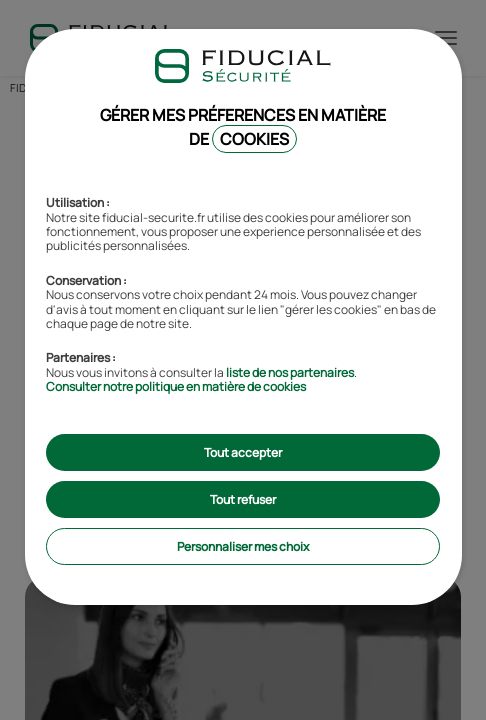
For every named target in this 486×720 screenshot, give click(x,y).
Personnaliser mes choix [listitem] (243, 546)
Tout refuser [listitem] (243, 499)
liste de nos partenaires (290, 372)
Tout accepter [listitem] (243, 452)
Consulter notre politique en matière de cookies (176, 386)
